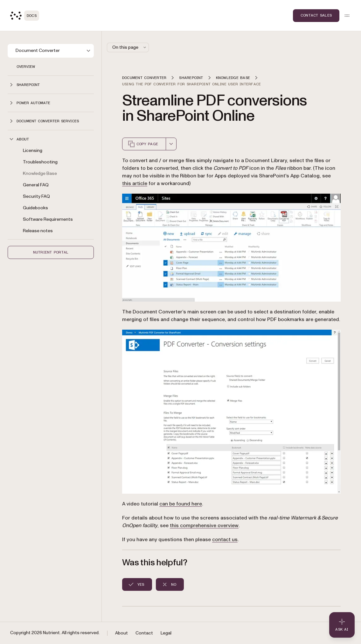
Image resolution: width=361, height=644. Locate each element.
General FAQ (36, 185)
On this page (130, 47)
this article (135, 183)
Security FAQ (36, 196)
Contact (144, 633)
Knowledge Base (40, 173)
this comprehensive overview (204, 526)
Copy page (143, 144)
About (121, 633)
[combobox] (171, 144)
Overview (26, 67)
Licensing (33, 150)
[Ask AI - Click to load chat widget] (342, 625)
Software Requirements (48, 219)
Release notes (38, 231)
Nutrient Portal (51, 252)
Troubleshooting (40, 162)
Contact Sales (316, 15)
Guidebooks (35, 208)
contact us (225, 540)
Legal (166, 633)
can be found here (181, 504)
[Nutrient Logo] (25, 16)
